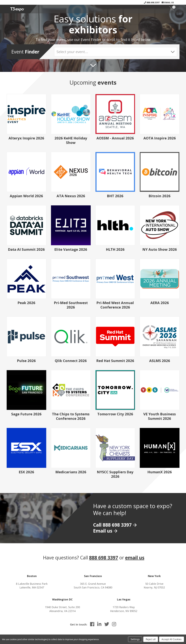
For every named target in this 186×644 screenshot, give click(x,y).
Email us (103, 531)
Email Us (168, 2)
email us (135, 558)
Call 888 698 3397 (112, 525)
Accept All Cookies (172, 639)
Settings (135, 639)
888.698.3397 (152, 2)
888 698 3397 (104, 558)
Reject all (151, 639)
